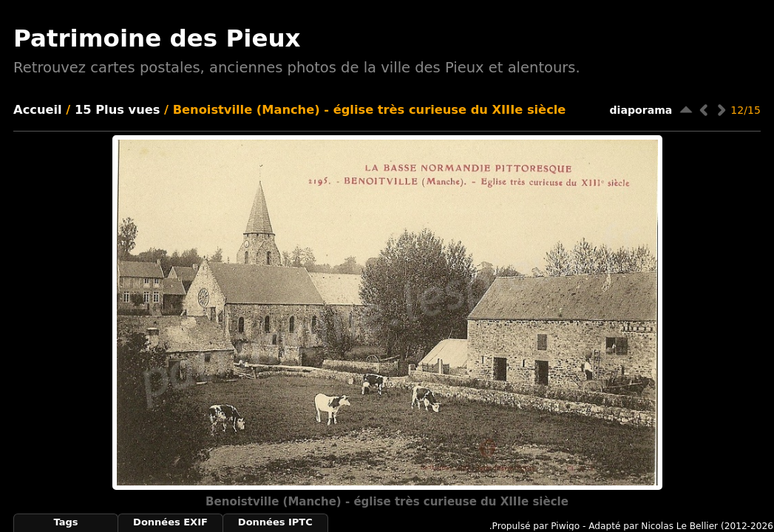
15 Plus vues (118, 110)
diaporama (641, 110)
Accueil (38, 110)
